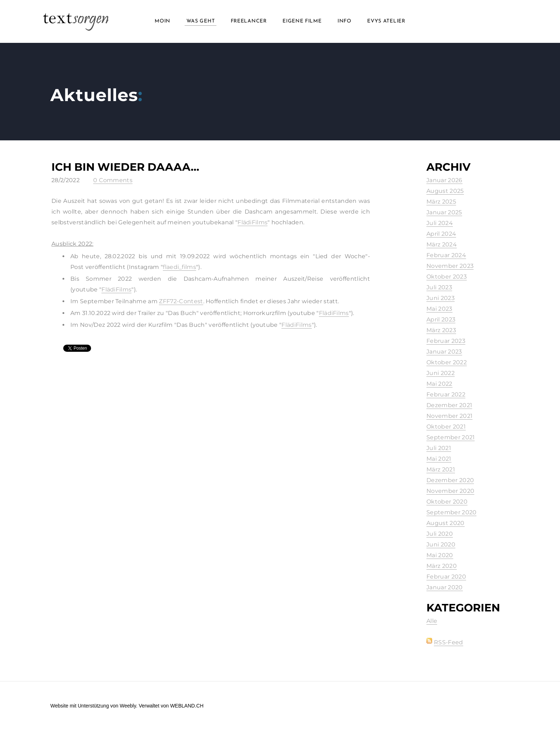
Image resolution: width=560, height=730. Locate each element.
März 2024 (442, 244)
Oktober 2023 (447, 277)
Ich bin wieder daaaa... (125, 167)
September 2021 (451, 437)
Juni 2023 (441, 298)
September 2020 (451, 512)
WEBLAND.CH (187, 706)
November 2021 (449, 416)
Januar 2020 (445, 587)
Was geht (201, 21)
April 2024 (441, 234)
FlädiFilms (252, 222)
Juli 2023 (439, 287)
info (344, 21)
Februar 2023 (446, 341)
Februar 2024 (446, 255)
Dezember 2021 (449, 405)
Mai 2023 (439, 309)
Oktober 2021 (446, 427)
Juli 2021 (439, 448)
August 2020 (446, 523)
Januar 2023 (444, 352)
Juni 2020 (441, 544)
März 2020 (442, 566)
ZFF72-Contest (181, 301)
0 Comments (113, 180)
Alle (432, 621)
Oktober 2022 (447, 362)
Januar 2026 (444, 180)
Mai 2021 (439, 459)
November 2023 (450, 266)
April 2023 (441, 319)
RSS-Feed (449, 642)
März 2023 (441, 330)
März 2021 (441, 469)
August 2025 (445, 191)
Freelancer (249, 21)
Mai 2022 (439, 384)
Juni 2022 (441, 373)
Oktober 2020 (447, 502)
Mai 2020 (440, 555)
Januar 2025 (444, 212)
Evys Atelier (386, 21)
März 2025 (441, 202)
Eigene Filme (302, 21)
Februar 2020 (446, 577)
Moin (162, 21)
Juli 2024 (440, 223)
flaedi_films (179, 267)
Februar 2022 (446, 394)
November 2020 (450, 491)
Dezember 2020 (450, 480)
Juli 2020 (440, 534)
